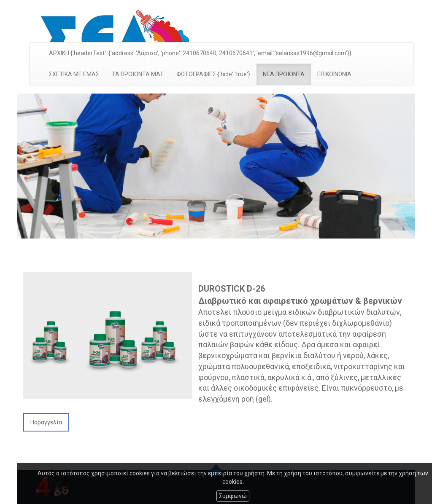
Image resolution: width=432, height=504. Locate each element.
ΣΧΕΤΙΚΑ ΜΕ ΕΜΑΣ (74, 74)
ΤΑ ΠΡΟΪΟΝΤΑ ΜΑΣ (138, 74)
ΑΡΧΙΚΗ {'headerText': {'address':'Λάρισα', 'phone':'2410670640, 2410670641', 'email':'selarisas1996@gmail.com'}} (200, 53)
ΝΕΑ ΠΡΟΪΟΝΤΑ (284, 74)
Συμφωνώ (233, 496)
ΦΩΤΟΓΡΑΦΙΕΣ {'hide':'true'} (213, 74)
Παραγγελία (46, 422)
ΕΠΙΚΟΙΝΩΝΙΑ (334, 74)
